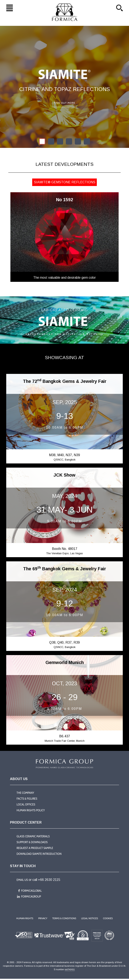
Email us (22, 881)
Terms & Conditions (64, 919)
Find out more (65, 103)
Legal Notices (90, 919)
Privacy (43, 919)
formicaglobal (32, 892)
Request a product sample (35, 849)
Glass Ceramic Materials (33, 837)
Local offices (26, 805)
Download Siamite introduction (39, 855)
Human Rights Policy (31, 811)
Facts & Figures (27, 799)
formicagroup (31, 897)
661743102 (70, 971)
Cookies (108, 919)
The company (25, 793)
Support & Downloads (32, 843)
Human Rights (25, 919)
